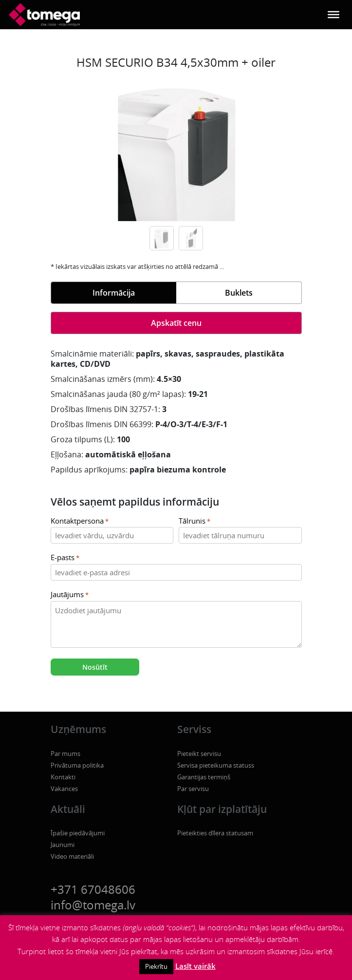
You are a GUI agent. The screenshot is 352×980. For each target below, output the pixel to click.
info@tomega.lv (93, 905)
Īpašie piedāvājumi (78, 833)
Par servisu (193, 789)
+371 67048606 (93, 889)
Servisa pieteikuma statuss (216, 765)
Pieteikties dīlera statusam (215, 833)
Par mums (65, 754)
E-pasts (65, 558)
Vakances (64, 789)
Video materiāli (72, 856)
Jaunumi (63, 845)
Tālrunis (195, 521)
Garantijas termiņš (204, 777)
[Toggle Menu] (333, 15)
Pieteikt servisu (199, 754)
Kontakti (63, 777)
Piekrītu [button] (156, 966)
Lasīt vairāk (195, 966)
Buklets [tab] (239, 293)
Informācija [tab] (114, 293)
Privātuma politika (77, 765)
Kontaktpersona (80, 521)
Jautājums (70, 595)
